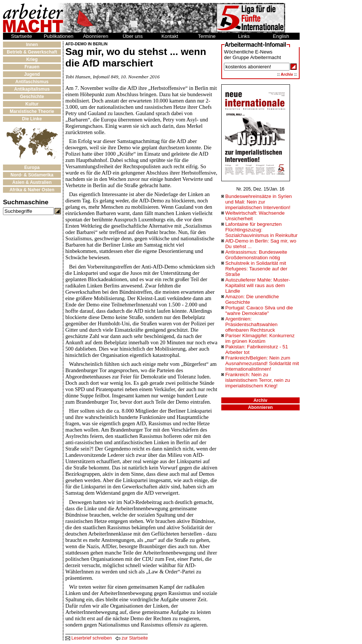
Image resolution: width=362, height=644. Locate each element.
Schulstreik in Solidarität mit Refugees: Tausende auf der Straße (256, 269)
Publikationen (59, 36)
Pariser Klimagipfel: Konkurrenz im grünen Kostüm (260, 338)
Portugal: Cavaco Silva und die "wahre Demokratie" (259, 310)
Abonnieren (95, 36)
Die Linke (32, 119)
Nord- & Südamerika (32, 175)
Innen (32, 45)
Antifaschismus (32, 82)
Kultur (32, 104)
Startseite (22, 36)
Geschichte (32, 97)
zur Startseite (132, 638)
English (281, 36)
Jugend (32, 74)
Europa (32, 167)
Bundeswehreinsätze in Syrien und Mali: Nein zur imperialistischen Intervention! (259, 202)
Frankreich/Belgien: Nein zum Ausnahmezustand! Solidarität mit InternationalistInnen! (262, 363)
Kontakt (170, 36)
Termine (207, 36)
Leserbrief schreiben (89, 638)
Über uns (133, 36)
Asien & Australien (32, 182)
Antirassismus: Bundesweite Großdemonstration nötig (256, 255)
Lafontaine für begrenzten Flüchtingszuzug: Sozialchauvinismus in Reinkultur (262, 230)
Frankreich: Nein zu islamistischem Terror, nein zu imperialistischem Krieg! (258, 380)
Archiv (287, 74)
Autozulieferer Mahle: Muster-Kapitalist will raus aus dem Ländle (258, 285)
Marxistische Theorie (32, 111)
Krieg (32, 59)
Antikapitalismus (32, 89)
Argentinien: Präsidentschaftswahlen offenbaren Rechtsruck (252, 324)
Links (244, 36)
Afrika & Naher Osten (32, 190)
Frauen (32, 67)
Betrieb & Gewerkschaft (32, 52)
